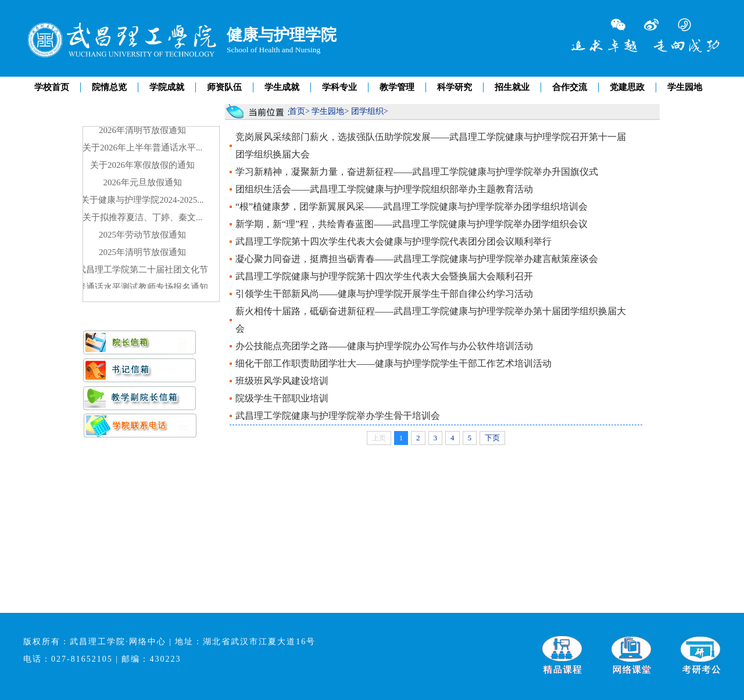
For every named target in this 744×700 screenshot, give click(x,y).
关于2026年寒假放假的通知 (142, 166)
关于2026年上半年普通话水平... (142, 148)
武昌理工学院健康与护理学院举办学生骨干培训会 (338, 416)
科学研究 (455, 87)
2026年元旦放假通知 (143, 183)
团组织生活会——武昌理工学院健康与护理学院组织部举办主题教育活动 (384, 189)
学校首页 (52, 87)
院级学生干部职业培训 (282, 398)
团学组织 (367, 111)
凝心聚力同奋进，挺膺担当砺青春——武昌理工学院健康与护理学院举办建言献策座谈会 (417, 259)
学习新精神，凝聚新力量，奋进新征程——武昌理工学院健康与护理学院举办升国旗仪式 (417, 172)
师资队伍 (224, 87)
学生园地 (685, 87)
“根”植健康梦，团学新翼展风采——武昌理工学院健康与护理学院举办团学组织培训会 (412, 207)
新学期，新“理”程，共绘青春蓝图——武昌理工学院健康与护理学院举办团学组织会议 (412, 224)
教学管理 (397, 87)
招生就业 (512, 87)
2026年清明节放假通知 (142, 131)
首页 (297, 111)
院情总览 (109, 87)
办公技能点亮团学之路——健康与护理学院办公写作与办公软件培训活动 (384, 346)
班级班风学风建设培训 (282, 381)
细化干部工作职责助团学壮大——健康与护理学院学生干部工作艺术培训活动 (394, 363)
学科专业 (339, 87)
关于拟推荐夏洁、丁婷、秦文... (142, 218)
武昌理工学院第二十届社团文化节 (143, 270)
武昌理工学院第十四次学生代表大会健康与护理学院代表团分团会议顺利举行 (394, 241)
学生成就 (282, 87)
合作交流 (570, 87)
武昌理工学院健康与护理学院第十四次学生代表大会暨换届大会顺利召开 (384, 276)
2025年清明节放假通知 (142, 253)
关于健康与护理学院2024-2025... (142, 200)
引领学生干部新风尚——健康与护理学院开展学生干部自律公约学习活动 (384, 294)
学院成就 (167, 87)
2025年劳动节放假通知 (142, 235)
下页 (492, 438)
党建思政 (627, 87)
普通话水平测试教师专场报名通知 (143, 288)
